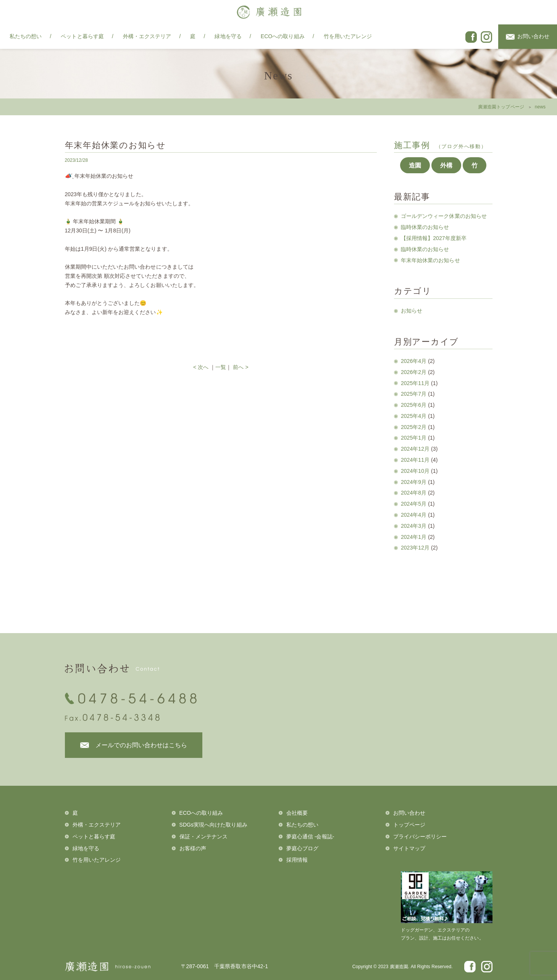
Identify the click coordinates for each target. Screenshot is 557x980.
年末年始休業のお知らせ (430, 260)
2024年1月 (414, 537)
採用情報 (297, 860)
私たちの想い (26, 36)
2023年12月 (415, 548)
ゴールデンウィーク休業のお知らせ (444, 216)
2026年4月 (414, 361)
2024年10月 (415, 471)
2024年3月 (414, 526)
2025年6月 (414, 405)
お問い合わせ (533, 36)
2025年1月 (414, 438)
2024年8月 (414, 493)
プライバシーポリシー (420, 837)
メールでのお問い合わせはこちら (141, 745)
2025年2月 (414, 427)
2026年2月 (414, 372)
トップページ (409, 825)
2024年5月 (414, 504)
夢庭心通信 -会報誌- (310, 837)
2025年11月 (415, 383)
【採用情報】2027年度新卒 (434, 238)
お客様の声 (193, 848)
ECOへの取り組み (283, 36)
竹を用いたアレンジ (348, 36)
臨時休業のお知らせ (425, 227)
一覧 (221, 367)
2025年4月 (414, 416)
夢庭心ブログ (302, 848)
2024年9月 (414, 482)
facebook (471, 37)
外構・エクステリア (147, 36)
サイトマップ (409, 848)
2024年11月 (415, 460)
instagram (486, 37)
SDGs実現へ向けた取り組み (213, 825)
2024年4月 (414, 515)
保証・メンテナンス (204, 837)
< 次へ (201, 367)
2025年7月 (414, 394)
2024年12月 (415, 449)
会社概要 (297, 813)
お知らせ (412, 311)
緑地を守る (228, 36)
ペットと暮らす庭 (82, 36)
